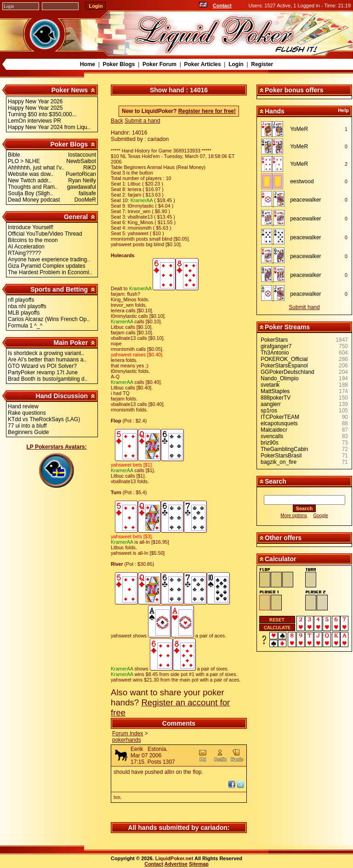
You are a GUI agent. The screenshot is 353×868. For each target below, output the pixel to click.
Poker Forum (159, 64)
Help (343, 110)
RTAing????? (24, 253)
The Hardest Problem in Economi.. (50, 272)
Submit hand (304, 307)
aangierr (271, 404)
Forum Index (128, 733)
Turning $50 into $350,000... (42, 114)
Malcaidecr (274, 430)
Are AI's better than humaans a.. (47, 360)
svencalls (272, 436)
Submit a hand (142, 121)
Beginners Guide (28, 432)
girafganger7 (276, 346)
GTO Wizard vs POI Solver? (42, 366)
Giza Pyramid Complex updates (47, 266)
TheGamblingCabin (284, 449)
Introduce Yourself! (31, 227)
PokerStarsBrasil (281, 456)
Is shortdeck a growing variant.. (46, 353)
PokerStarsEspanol (284, 366)
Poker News (70, 90)
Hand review (23, 406)
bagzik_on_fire (279, 462)
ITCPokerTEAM (280, 417)
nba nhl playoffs (27, 306)
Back (117, 121)
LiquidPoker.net (174, 858)
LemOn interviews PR (34, 121)
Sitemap (199, 864)
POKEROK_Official (284, 359)
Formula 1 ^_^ (25, 326)
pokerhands (127, 740)
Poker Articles (202, 64)
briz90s (270, 443)
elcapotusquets (279, 423)
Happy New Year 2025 (35, 108)
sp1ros (269, 411)
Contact (222, 6)
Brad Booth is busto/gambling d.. (48, 379)
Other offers (283, 538)
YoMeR (299, 129)
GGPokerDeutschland (288, 372)
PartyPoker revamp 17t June (43, 372)
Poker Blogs (119, 64)
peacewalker (305, 200)
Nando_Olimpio (280, 378)
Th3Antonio (275, 353)
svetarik (270, 385)
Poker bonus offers (294, 90)
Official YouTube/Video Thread (45, 234)
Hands (275, 111)
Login (236, 64)
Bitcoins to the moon (33, 240)
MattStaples (275, 391)
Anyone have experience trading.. (49, 259)
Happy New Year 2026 (35, 101)
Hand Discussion (62, 396)
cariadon (214, 828)
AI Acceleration (26, 247)
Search (276, 481)
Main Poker (71, 343)
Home (88, 64)
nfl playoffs (21, 300)
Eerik (137, 749)
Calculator (280, 559)
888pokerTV (276, 398)
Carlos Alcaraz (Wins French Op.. (49, 319)
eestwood (302, 181)
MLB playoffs (24, 313)
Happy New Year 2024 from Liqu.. (49, 127)
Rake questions (27, 413)
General (76, 217)
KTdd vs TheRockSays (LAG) (44, 419)
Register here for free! (207, 111)
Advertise (176, 864)
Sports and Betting (59, 289)
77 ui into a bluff (27, 426)
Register (262, 64)
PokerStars (274, 340)
